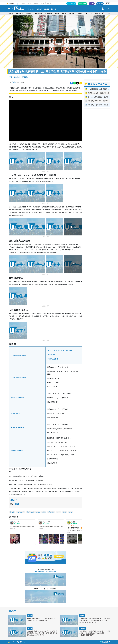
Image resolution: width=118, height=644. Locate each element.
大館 (38, 512)
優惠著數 (19, 14)
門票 (65, 512)
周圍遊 (80, 14)
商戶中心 (92, 4)
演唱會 (11, 14)
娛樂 (56, 14)
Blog (43, 4)
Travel (23, 4)
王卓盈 (14, 82)
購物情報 (38, 14)
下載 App (101, 4)
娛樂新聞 (46, 9)
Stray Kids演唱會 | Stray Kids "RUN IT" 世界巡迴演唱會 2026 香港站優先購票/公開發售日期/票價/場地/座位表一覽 (42, 633)
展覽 (44, 512)
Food (30, 4)
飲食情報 (48, 14)
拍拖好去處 (21, 512)
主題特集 (109, 14)
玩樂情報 (28, 14)
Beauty (36, 4)
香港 (59, 512)
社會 (63, 14)
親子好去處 (30, 512)
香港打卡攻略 (99, 14)
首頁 (10, 77)
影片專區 (72, 14)
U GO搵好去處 (72, 4)
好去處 (12, 512)
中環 (17, 504)
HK (18, 4)
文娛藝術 (51, 512)
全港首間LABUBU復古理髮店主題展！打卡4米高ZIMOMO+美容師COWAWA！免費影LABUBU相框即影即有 (95, 633)
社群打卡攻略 (83, 4)
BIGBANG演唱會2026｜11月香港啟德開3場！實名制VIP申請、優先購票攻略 (42, 619)
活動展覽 (25, 77)
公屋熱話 (39, 9)
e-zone (49, 4)
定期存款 (53, 9)
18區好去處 (88, 14)
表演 (70, 512)
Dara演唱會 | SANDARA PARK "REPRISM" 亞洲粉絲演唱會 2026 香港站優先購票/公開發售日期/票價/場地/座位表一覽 (95, 620)
